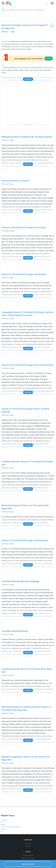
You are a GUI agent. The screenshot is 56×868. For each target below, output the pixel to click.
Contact (28, 831)
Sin (2, 813)
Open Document (28, 864)
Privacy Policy (28, 848)
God (33, 49)
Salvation (3, 811)
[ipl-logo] (8, 4)
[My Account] (53, 3)
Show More (28, 61)
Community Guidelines (28, 843)
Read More (28, 146)
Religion (3, 806)
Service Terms (28, 851)
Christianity (4, 802)
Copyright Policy (28, 840)
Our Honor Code (28, 845)
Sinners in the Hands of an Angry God (11, 808)
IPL (3, 8)
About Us (28, 828)
